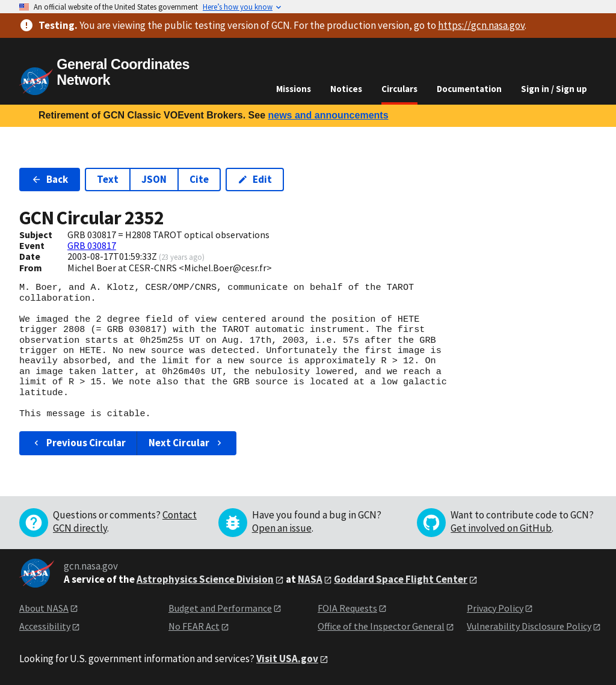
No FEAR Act (194, 626)
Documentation (469, 89)
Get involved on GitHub (501, 528)
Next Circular (186, 443)
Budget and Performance (220, 608)
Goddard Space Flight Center (401, 579)
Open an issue (282, 528)
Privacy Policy (495, 608)
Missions (294, 89)
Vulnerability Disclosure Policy (529, 626)
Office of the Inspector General (381, 626)
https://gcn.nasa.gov (481, 25)
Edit (255, 179)
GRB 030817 (92, 245)
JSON (154, 179)
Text (108, 179)
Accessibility (45, 626)
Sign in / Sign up (554, 89)
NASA (310, 579)
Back (50, 179)
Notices (346, 89)
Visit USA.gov (287, 659)
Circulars (399, 89)
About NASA (44, 608)
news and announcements (328, 115)
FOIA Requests (347, 608)
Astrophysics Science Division (205, 579)
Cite (199, 179)
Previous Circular (79, 443)
